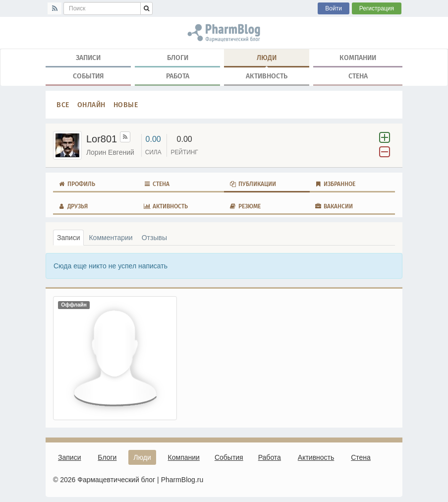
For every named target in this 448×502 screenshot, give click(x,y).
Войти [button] (334, 8)
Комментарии (111, 238)
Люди (267, 60)
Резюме (245, 206)
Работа (178, 76)
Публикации (252, 184)
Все (63, 105)
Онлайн (91, 105)
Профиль (77, 184)
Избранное (335, 184)
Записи (88, 58)
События (88, 76)
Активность (267, 76)
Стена (358, 76)
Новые (126, 105)
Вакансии (334, 206)
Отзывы (154, 238)
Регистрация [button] (377, 8)
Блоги (178, 58)
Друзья (73, 206)
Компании (358, 58)
